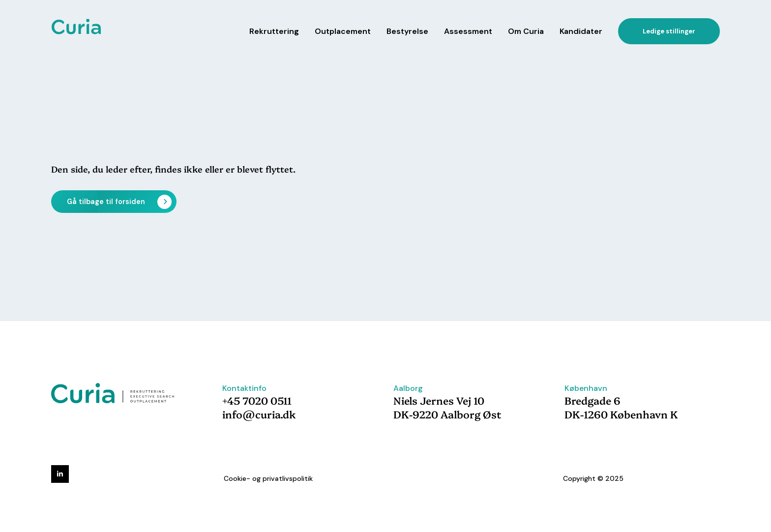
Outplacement (343, 31)
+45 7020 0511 (257, 400)
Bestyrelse (407, 31)
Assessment (468, 31)
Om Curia (526, 31)
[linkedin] (60, 474)
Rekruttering (274, 31)
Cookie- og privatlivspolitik (268, 478)
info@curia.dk (259, 414)
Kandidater (581, 31)
